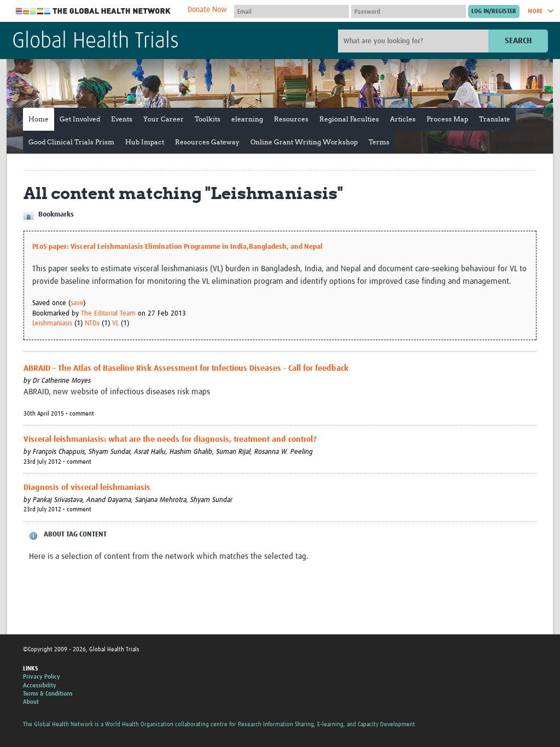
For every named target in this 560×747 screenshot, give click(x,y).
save (77, 303)
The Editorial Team (108, 314)
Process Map (447, 119)
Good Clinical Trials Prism (71, 142)
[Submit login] (494, 11)
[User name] (291, 11)
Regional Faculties (349, 119)
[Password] (409, 11)
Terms (379, 142)
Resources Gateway (207, 142)
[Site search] (415, 41)
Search (518, 41)
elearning (247, 119)
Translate (495, 119)
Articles (403, 119)
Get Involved (80, 119)
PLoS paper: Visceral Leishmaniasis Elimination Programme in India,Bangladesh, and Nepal (177, 247)
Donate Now (207, 10)
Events (122, 119)
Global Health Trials (95, 42)
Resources (291, 119)
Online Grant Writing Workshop (304, 142)
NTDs (92, 323)
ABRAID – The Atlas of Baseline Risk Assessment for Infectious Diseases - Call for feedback (186, 368)
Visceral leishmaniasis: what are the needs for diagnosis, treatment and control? (170, 439)
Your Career (164, 119)
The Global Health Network (94, 11)
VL (115, 323)
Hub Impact (145, 142)
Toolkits (208, 119)
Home (39, 119)
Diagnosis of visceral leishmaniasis (87, 488)
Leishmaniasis (52, 323)
